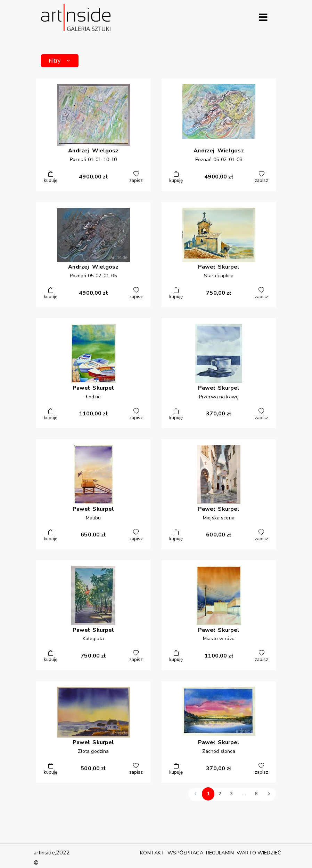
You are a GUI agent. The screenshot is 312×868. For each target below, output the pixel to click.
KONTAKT (152, 853)
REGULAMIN (220, 853)
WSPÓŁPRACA (185, 853)
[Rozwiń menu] (263, 17)
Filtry (62, 61)
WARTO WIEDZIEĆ (259, 853)
